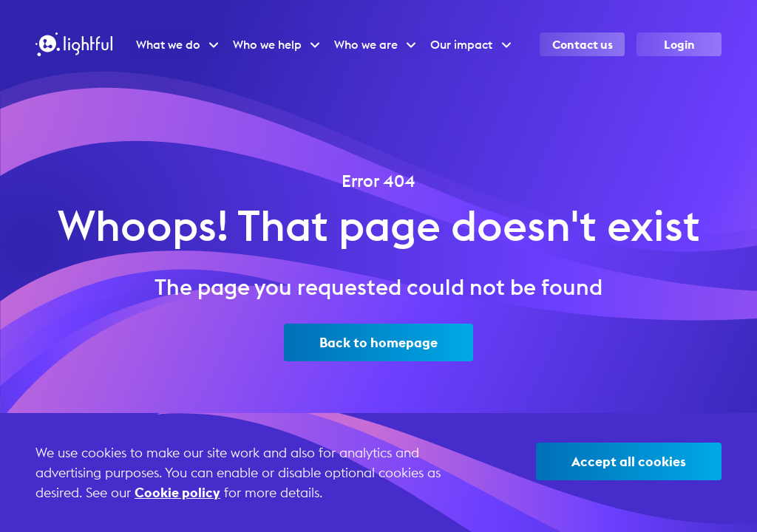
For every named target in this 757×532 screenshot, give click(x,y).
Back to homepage (378, 342)
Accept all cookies (629, 461)
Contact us (583, 44)
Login (679, 44)
